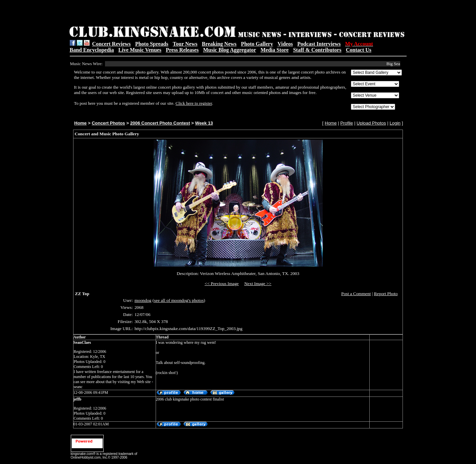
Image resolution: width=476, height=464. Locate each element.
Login (395, 123)
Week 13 (204, 123)
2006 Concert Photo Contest (160, 123)
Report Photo (386, 294)
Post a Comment (356, 294)
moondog (143, 300)
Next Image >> (258, 284)
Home (80, 123)
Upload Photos (371, 123)
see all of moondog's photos (179, 300)
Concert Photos (108, 123)
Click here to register (194, 103)
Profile (347, 123)
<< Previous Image (222, 284)
